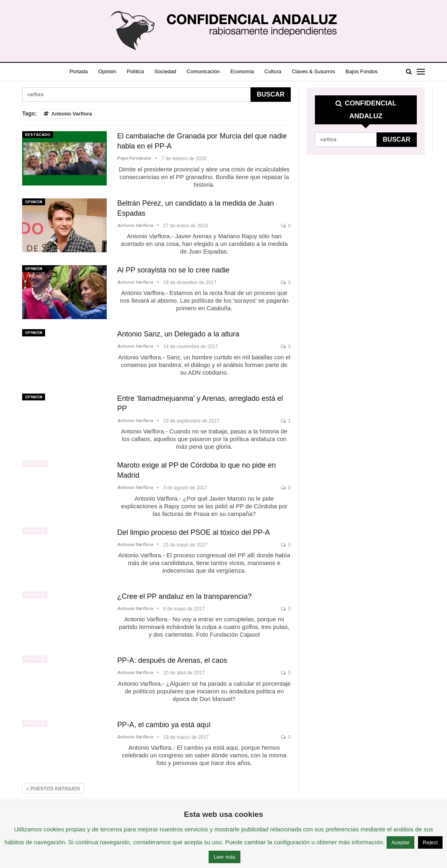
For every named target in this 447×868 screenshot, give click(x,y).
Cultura (285, 71)
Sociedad (172, 71)
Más (366, 71)
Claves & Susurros (327, 71)
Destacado (38, 135)
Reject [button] (430, 842)
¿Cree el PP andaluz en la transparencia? (184, 596)
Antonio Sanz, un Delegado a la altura (178, 334)
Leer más (224, 857)
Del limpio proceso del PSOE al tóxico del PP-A (193, 532)
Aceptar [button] (400, 842)
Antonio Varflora (68, 114)
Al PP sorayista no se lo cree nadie (173, 270)
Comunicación (211, 71)
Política (140, 71)
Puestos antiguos (53, 789)
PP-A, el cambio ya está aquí (164, 725)
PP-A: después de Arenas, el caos (172, 660)
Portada (80, 71)
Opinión (110, 71)
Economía (252, 71)
